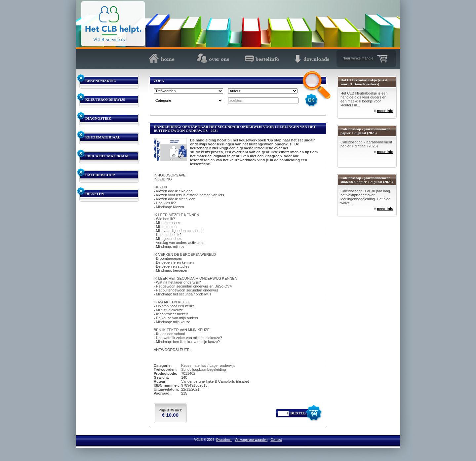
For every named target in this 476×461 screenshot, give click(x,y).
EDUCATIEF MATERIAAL (107, 156)
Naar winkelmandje (358, 58)
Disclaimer (224, 440)
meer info (385, 111)
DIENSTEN (95, 194)
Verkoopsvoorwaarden (251, 440)
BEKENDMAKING (101, 81)
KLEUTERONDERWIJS (105, 99)
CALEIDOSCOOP (100, 175)
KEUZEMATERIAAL (103, 137)
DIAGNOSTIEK (98, 118)
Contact (276, 440)
